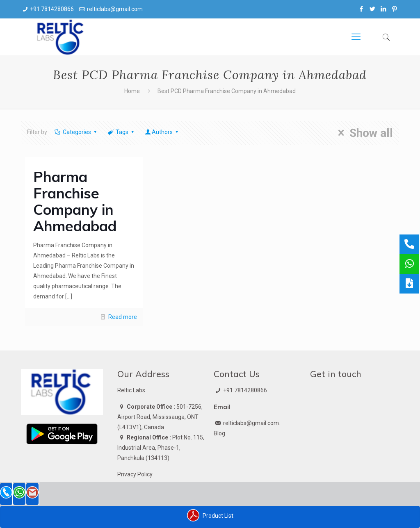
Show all (363, 133)
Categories (76, 132)
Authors (162, 132)
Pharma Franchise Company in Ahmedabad (75, 201)
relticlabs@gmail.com (115, 9)
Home (132, 91)
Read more (123, 317)
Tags (122, 132)
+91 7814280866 (52, 9)
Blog (219, 433)
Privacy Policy (135, 474)
